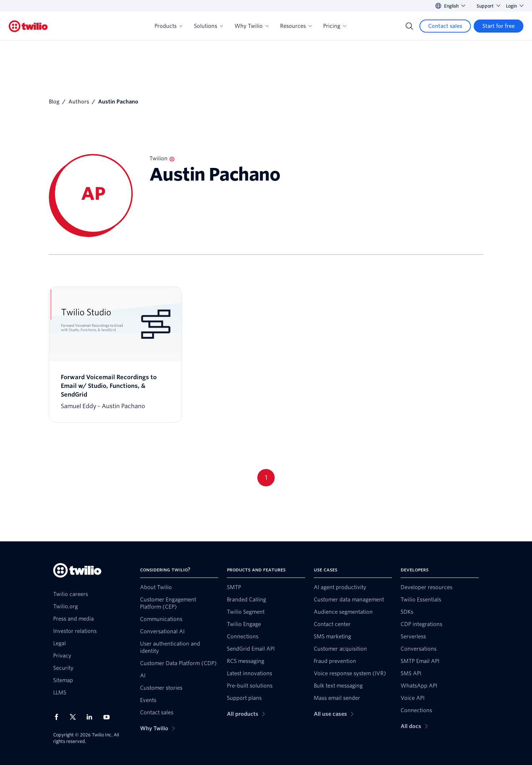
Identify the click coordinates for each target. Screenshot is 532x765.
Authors (79, 102)
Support (488, 6)
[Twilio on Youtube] (109, 717)
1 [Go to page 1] (266, 477)
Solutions (208, 26)
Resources (296, 26)
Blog (54, 102)
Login (515, 6)
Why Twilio (252, 26)
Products (168, 26)
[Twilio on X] (75, 717)
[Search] (409, 26)
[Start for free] (499, 26)
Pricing (335, 26)
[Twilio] (28, 26)
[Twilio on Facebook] (59, 717)
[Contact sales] (445, 26)
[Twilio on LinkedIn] (92, 717)
